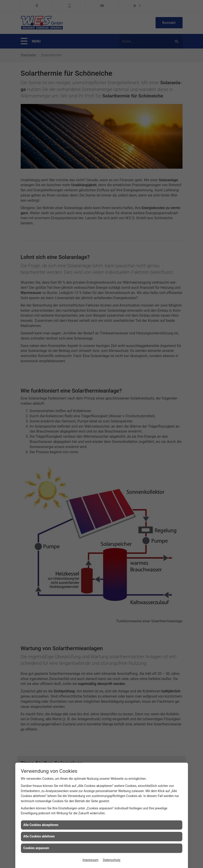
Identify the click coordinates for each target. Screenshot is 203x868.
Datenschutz (112, 860)
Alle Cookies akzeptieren (41, 825)
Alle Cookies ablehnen (39, 836)
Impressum (90, 860)
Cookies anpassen (36, 848)
